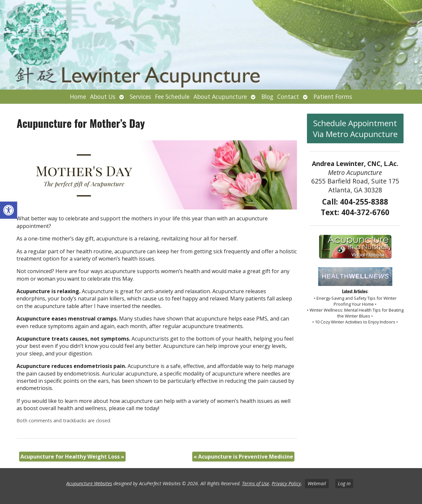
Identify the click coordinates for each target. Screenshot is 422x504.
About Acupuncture (220, 97)
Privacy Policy (286, 483)
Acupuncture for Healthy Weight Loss (72, 457)
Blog (267, 97)
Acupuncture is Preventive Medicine (243, 457)
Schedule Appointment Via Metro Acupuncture (355, 128)
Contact (288, 97)
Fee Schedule (172, 97)
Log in (344, 483)
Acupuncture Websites (89, 483)
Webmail (317, 483)
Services (140, 97)
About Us (103, 97)
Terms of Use (256, 483)
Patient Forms (333, 97)
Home (78, 97)
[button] (9, 210)
